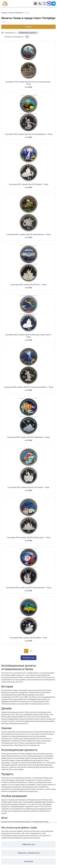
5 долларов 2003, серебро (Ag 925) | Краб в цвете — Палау (29, 537)
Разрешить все (28, 844)
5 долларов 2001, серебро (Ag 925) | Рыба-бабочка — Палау (28, 234)
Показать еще (28, 658)
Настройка (29, 861)
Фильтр (28, 27)
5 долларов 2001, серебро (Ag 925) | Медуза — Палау (28, 184)
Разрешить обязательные (29, 853)
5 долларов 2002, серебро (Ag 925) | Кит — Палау (29, 285)
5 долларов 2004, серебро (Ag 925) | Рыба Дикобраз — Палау (29, 588)
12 (27, 37)
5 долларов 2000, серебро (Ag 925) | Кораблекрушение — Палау (29, 134)
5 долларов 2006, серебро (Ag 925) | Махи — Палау (28, 638)
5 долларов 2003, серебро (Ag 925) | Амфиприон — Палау (28, 437)
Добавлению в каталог (27, 33)
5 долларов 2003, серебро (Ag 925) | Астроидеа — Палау (28, 487)
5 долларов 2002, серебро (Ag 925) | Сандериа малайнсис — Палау (28, 387)
